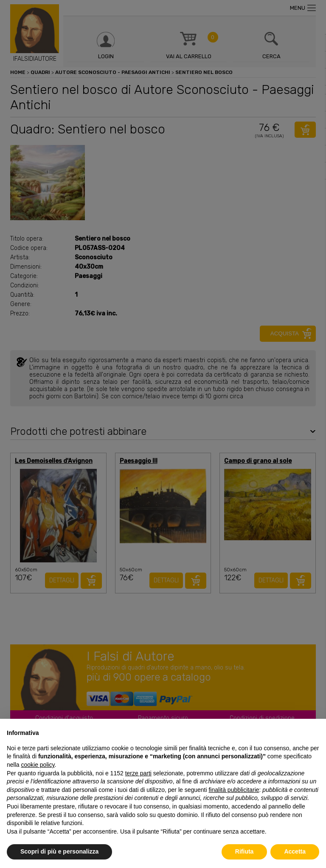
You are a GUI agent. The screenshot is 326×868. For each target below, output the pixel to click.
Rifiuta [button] (244, 851)
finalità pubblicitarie (234, 790)
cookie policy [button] (38, 765)
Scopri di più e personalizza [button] (59, 851)
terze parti (138, 773)
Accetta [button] (295, 851)
